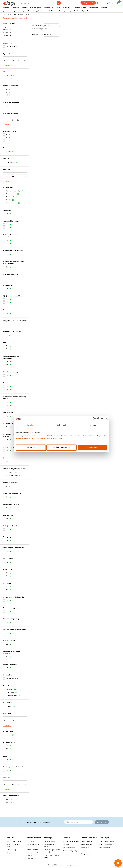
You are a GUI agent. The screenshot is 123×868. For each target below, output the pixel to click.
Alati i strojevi (93, 8)
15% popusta (7, 33)
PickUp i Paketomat (69, 848)
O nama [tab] (93, 425)
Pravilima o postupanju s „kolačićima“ (47, 438)
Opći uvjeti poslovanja (107, 841)
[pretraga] (59, 3)
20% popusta (7, 36)
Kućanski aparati (36, 8)
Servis (83, 851)
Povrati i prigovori (87, 841)
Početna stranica (8, 14)
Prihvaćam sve (92, 448)
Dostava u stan (67, 844)
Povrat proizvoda (87, 844)
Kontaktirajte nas (105, 848)
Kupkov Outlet (73, 11)
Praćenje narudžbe (88, 3)
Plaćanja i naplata (50, 841)
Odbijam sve (31, 448)
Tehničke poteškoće (32, 850)
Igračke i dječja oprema (11, 11)
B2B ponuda (85, 11)
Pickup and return (87, 854)
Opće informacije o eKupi (15, 841)
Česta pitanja (30, 841)
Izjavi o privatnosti (23, 438)
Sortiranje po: (37, 25)
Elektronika (16, 8)
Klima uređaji (49, 8)
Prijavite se (102, 822)
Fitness (58, 8)
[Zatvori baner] (107, 419)
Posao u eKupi (12, 850)
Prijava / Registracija (105, 3)
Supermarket (26, 11)
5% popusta (7, 27)
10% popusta (7, 30)
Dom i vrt (104, 8)
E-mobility (67, 8)
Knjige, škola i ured (40, 11)
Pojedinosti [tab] (62, 425)
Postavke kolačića (62, 448)
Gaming (25, 8)
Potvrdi (7, 65)
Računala (6, 8)
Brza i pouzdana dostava (71, 841)
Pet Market (52, 11)
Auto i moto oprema (79, 8)
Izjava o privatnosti (106, 844)
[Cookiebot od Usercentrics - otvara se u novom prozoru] (94, 419)
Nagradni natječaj (13, 853)
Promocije (62, 11)
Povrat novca (85, 848)
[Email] (79, 822)
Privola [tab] (30, 425)
